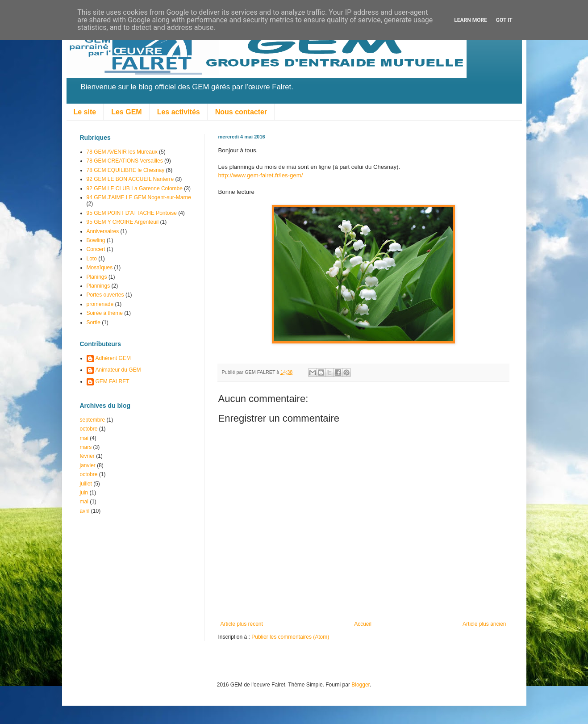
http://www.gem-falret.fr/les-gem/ (261, 175)
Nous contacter (241, 112)
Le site (85, 112)
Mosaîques (100, 268)
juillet (86, 484)
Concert (96, 249)
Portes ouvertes (105, 295)
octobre (89, 429)
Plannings (98, 286)
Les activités (179, 112)
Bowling (96, 240)
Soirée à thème (105, 313)
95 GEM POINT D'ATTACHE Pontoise (132, 213)
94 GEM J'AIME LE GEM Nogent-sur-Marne (139, 197)
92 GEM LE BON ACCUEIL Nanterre (130, 179)
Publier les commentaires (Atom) (290, 637)
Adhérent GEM (113, 358)
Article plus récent (242, 624)
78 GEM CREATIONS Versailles (125, 161)
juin (84, 493)
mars (86, 447)
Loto (92, 259)
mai (84, 438)
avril (85, 511)
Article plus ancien (484, 624)
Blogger (361, 685)
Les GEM (126, 112)
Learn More (471, 20)
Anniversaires (103, 231)
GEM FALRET (113, 381)
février (87, 456)
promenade (100, 304)
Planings (97, 277)
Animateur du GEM (118, 370)
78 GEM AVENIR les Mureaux (122, 152)
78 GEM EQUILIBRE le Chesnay (126, 170)
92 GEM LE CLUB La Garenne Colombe (135, 188)
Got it (504, 20)
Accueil (363, 624)
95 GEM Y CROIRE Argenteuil (123, 222)
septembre (93, 420)
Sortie (94, 322)
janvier (88, 465)
